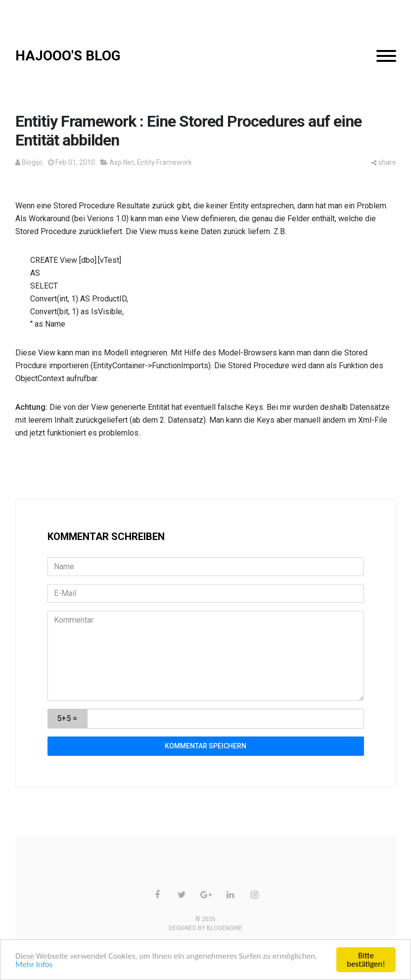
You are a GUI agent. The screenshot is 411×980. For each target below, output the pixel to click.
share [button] (384, 162)
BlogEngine (225, 928)
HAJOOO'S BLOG (68, 56)
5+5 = (67, 718)
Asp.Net (122, 162)
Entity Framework (164, 162)
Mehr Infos (34, 964)
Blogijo (32, 162)
